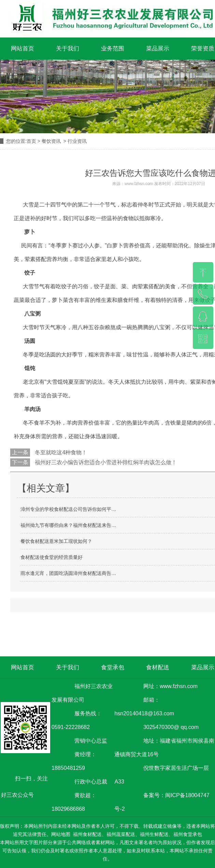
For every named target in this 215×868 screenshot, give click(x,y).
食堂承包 (113, 667)
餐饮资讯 (51, 141)
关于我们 (68, 49)
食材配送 (158, 667)
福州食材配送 (87, 834)
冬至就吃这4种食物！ (60, 452)
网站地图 (61, 834)
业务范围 (113, 49)
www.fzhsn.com (139, 184)
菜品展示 (158, 49)
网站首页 (23, 49)
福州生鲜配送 (154, 834)
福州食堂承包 (188, 834)
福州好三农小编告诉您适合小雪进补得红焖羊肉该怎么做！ (105, 462)
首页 (31, 141)
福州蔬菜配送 (121, 834)
